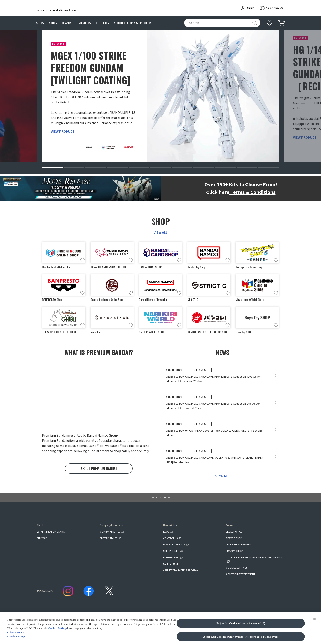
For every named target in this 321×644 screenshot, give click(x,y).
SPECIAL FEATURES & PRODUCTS (133, 23)
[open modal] (272, 8)
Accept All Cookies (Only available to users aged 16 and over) (241, 638)
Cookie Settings (58, 630)
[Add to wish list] (82, 261)
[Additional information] (270, 23)
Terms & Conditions (252, 193)
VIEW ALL (160, 233)
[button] (52, 168)
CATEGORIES (84, 23)
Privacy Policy (15, 634)
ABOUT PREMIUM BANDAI (99, 472)
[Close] (315, 621)
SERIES (40, 23)
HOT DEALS (102, 23)
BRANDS (67, 23)
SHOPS (53, 23)
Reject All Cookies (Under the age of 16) (241, 625)
